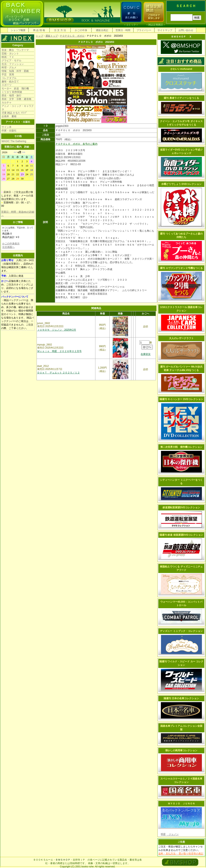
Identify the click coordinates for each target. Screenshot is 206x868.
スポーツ (7, 85)
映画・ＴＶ (8, 57)
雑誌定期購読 (156, 25)
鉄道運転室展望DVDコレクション (181, 507)
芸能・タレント (10, 54)
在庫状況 (146, 354)
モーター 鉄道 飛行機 (15, 89)
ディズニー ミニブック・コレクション (181, 631)
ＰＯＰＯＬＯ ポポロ (72, 36)
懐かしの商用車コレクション (181, 750)
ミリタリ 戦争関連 (12, 92)
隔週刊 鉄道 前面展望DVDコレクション (181, 535)
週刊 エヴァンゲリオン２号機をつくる (181, 268)
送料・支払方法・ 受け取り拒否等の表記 (181, 854)
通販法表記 (102, 30)
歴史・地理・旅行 (12, 96)
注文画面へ (8, 247)
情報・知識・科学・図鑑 (15, 71)
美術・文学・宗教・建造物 (16, 99)
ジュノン (172, 834)
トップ (39, 36)
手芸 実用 (8, 75)
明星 (163, 834)
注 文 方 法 (60, 30)
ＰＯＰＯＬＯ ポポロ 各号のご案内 (76, 144)
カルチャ (7, 103)
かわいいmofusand (181, 69)
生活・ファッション (13, 64)
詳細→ (28, 147)
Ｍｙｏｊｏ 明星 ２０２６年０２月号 (59, 351)
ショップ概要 (18, 30)
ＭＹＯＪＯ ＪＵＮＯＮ (181, 804)
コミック (131, 25)
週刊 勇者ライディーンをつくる (181, 98)
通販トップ (52, 36)
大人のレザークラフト (181, 338)
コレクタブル (9, 78)
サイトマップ (165, 30)
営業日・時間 (123, 30)
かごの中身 (81, 30)
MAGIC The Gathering (14, 141)
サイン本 (7, 127)
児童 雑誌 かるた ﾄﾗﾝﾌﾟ (14, 113)
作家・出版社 (9, 131)
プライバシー (144, 30)
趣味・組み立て (10, 82)
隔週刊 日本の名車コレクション (181, 698)
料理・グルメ (9, 68)
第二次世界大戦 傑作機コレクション (181, 447)
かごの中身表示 (11, 244)
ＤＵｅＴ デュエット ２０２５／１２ (58, 373)
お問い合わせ (186, 30)
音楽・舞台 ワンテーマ (15, 50)
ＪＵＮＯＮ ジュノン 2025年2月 (57, 330)
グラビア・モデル (12, 61)
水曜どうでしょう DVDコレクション (181, 184)
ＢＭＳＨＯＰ (63, 860)
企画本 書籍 (9, 116)
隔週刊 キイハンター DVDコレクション (181, 399)
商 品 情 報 (39, 30)
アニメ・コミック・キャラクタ (18, 108)
